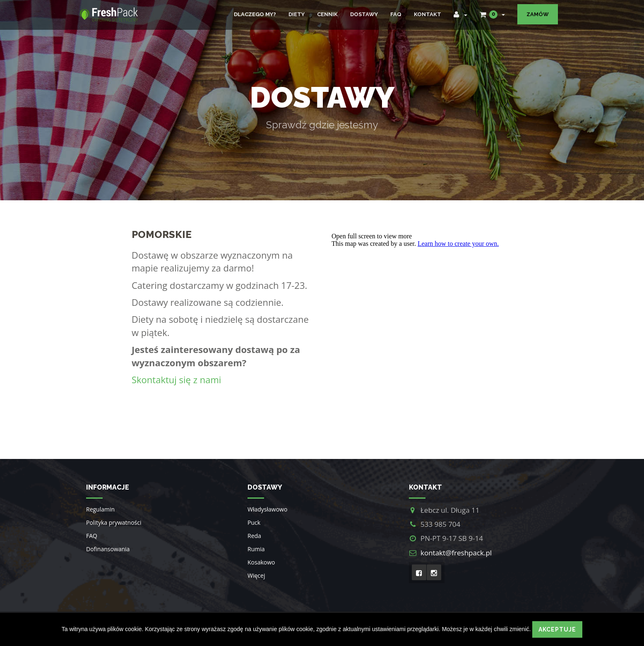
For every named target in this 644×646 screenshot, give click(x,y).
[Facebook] (419, 572)
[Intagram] (434, 572)
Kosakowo (261, 562)
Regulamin (100, 509)
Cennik (327, 14)
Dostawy (364, 14)
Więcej (256, 575)
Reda (254, 536)
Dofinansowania (108, 549)
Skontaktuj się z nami (176, 379)
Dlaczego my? (255, 14)
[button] (460, 15)
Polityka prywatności (114, 522)
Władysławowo (267, 509)
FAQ (396, 14)
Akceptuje (557, 629)
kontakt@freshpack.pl (456, 553)
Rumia (256, 549)
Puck (254, 522)
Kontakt (428, 14)
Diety (297, 14)
